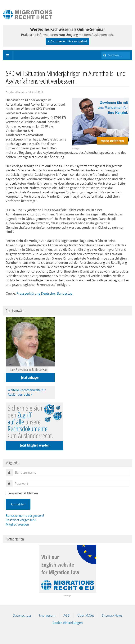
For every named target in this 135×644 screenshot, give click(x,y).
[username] (71, 472)
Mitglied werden (17, 524)
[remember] (7, 493)
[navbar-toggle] (8, 55)
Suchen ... (102, 51)
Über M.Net (86, 615)
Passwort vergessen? (21, 520)
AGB (66, 615)
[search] (116, 55)
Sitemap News (112, 615)
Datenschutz (22, 615)
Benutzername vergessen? (25, 516)
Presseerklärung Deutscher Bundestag (44, 293)
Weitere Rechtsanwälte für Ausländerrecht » (27, 392)
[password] (71, 484)
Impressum (47, 615)
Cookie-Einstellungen (68, 623)
